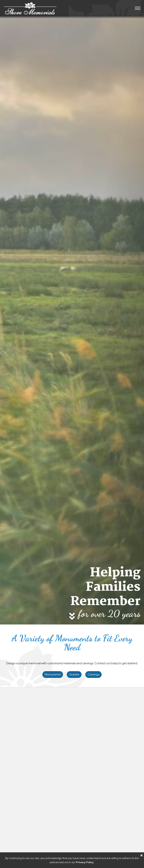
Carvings (93, 674)
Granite (74, 674)
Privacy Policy (85, 862)
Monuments (53, 674)
